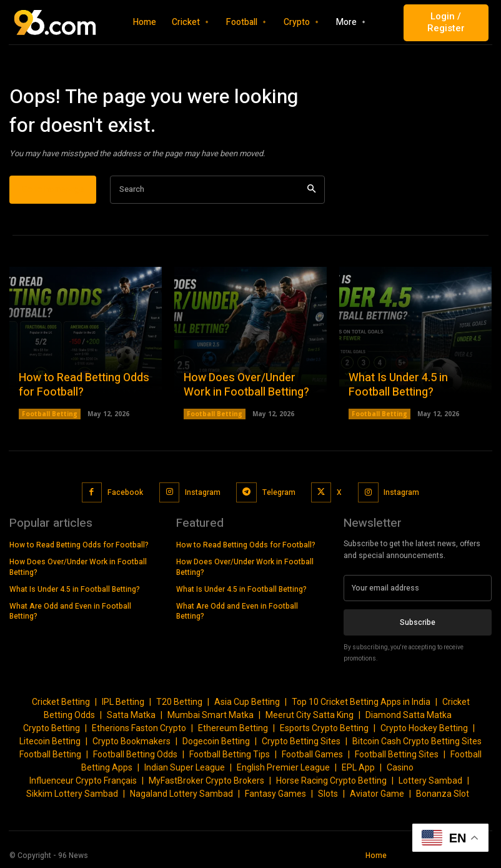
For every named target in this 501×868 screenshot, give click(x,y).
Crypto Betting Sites (301, 741)
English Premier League (283, 767)
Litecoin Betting (50, 741)
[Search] (311, 190)
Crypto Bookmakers (131, 741)
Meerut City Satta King (310, 714)
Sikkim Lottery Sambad (72, 793)
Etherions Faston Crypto (139, 727)
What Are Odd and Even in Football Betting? (70, 611)
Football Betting (50, 414)
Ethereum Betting (233, 727)
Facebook (125, 492)
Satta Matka (131, 714)
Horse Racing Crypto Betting (331, 780)
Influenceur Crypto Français (83, 780)
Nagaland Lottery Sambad (181, 793)
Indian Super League (185, 767)
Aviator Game (377, 793)
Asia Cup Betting (247, 701)
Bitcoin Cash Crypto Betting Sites (417, 741)
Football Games (312, 754)
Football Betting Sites (397, 754)
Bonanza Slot (443, 793)
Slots (328, 793)
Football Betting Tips (230, 754)
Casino (400, 767)
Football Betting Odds (135, 754)
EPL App (358, 767)
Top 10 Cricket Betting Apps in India (361, 701)
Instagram (203, 492)
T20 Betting (179, 701)
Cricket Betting (61, 701)
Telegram (278, 492)
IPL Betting (123, 701)
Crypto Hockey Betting (424, 727)
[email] (418, 587)
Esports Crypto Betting (324, 727)
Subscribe (418, 622)
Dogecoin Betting (216, 741)
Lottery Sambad (430, 780)
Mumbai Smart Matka (211, 714)
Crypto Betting (52, 727)
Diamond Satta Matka (409, 714)
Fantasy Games (275, 793)
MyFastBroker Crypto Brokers (206, 780)
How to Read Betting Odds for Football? (84, 385)
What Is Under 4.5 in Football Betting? (398, 385)
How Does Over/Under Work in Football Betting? (246, 385)
